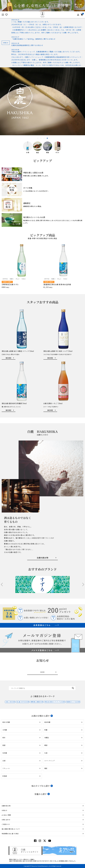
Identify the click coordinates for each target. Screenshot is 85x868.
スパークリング (49, 761)
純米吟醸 (47, 722)
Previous (3, 584)
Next (82, 584)
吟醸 (46, 730)
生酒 (46, 753)
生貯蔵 (5, 753)
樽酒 (46, 745)
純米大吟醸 (6, 722)
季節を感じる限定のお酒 (37, 702)
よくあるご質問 (6, 815)
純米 (4, 738)
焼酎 (46, 768)
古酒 (4, 761)
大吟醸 (5, 730)
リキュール (6, 768)
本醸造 (47, 738)
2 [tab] (41, 138)
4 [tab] (47, 138)
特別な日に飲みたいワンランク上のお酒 (55, 702)
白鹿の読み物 (6, 806)
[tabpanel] (42, 101)
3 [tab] (44, 138)
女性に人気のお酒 (10, 702)
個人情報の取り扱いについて (11, 829)
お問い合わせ (6, 820)
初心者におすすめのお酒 (23, 702)
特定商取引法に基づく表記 (10, 834)
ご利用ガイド (6, 824)
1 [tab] (38, 138)
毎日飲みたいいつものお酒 (73, 702)
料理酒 (5, 776)
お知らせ (4, 810)
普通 (4, 745)
